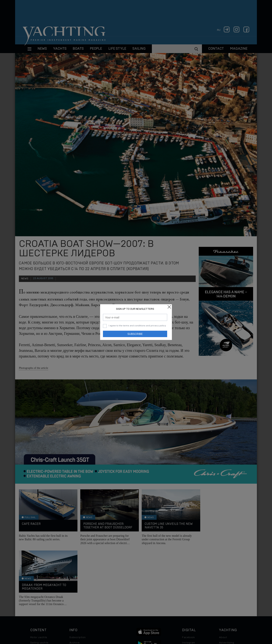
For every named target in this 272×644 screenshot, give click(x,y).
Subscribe (135, 334)
